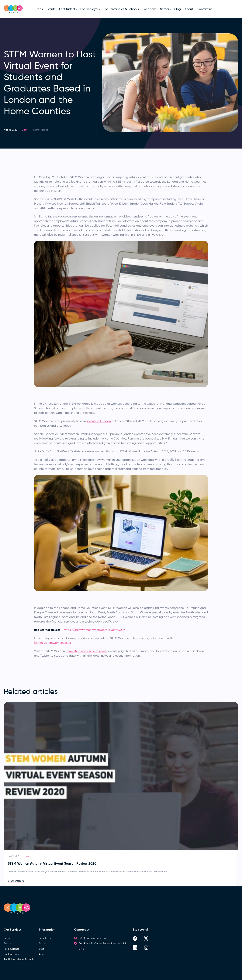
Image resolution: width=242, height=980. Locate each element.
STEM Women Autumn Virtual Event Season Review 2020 (52, 863)
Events (25, 130)
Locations (45, 938)
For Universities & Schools (19, 959)
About (43, 954)
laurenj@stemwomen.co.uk (52, 643)
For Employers (12, 954)
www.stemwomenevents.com (86, 651)
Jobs (7, 938)
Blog (42, 949)
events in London (99, 421)
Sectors (43, 944)
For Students (11, 949)
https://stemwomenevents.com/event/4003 (94, 630)
